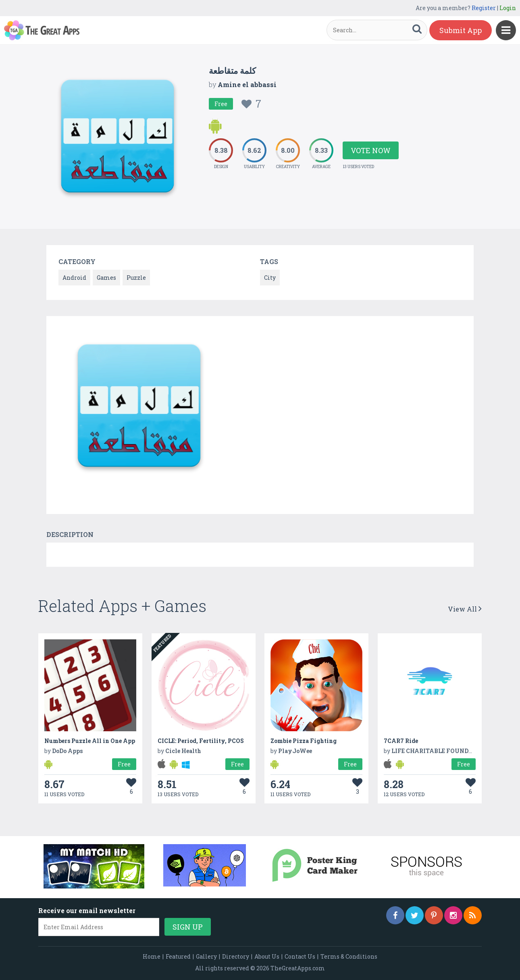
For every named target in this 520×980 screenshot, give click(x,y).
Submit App (461, 30)
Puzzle (136, 278)
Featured (178, 956)
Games (106, 278)
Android (74, 278)
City (270, 278)
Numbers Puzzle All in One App (90, 741)
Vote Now (371, 150)
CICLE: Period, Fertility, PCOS (201, 741)
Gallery (206, 956)
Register (484, 8)
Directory (236, 956)
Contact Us (300, 956)
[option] (139, 407)
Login (508, 8)
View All (465, 609)
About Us (267, 956)
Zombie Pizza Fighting (304, 741)
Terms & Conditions (349, 956)
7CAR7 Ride (401, 741)
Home (152, 956)
